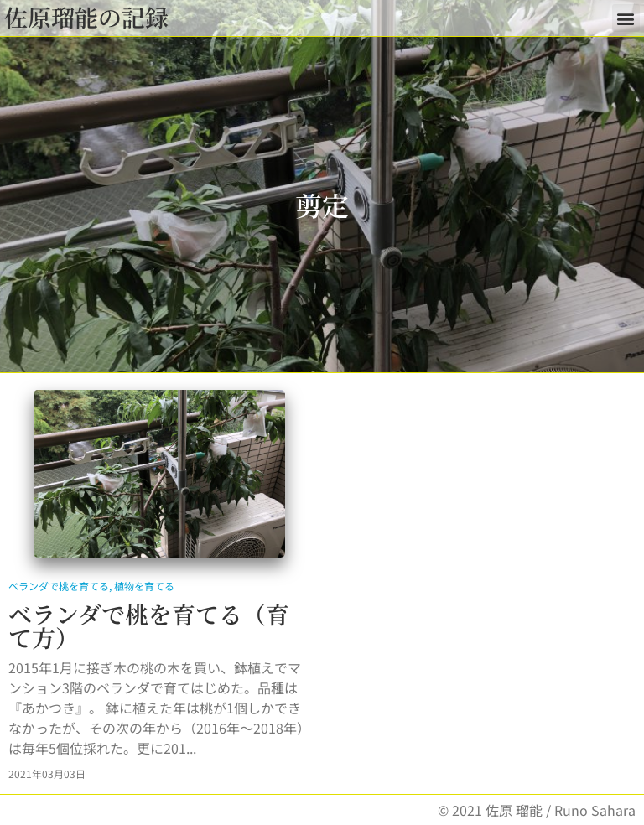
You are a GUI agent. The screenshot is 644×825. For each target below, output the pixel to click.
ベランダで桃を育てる (59, 586)
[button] (626, 18)
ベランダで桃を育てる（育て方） (149, 625)
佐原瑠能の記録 (86, 17)
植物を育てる (144, 586)
